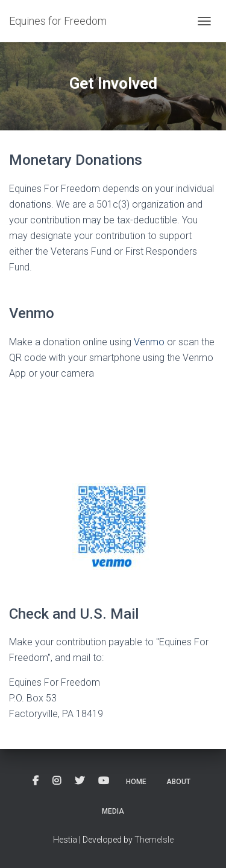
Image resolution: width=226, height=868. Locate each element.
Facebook (36, 781)
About (178, 782)
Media (113, 811)
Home (136, 782)
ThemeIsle (154, 840)
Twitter (80, 781)
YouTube (104, 781)
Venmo (149, 342)
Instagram (57, 781)
